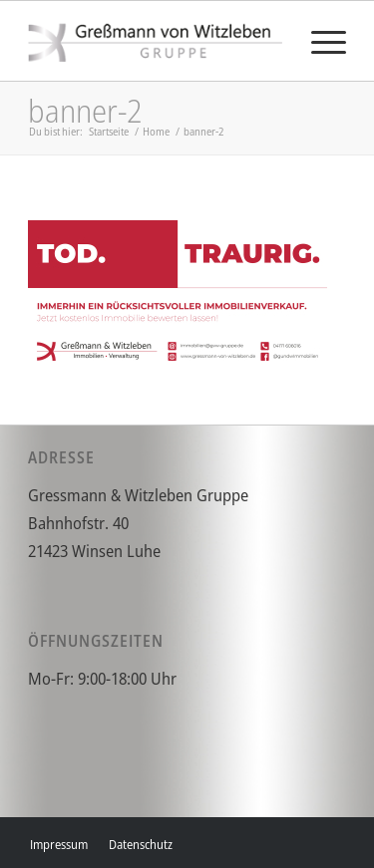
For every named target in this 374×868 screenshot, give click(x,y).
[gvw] (155, 41)
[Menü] (319, 41)
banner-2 (85, 110)
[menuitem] (319, 41)
